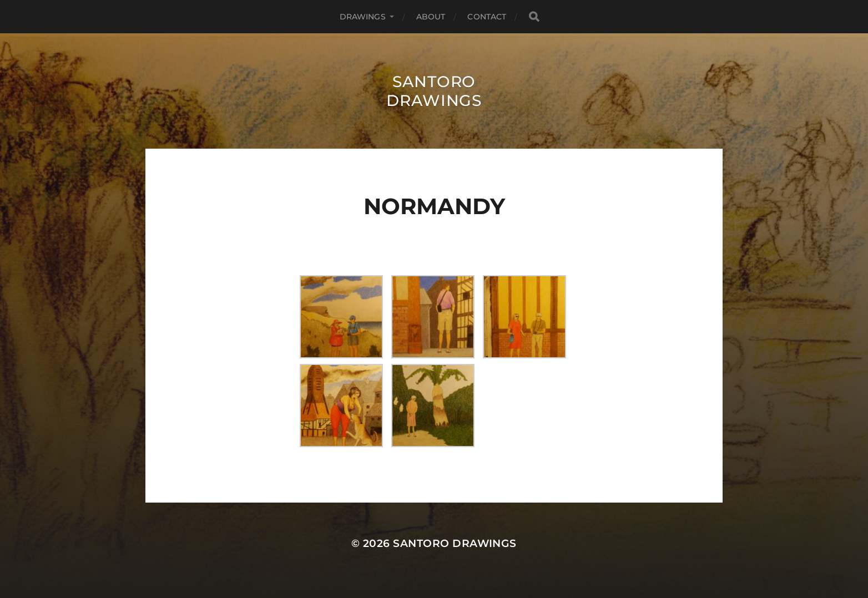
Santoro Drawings (434, 91)
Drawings (363, 17)
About (431, 17)
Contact (487, 17)
